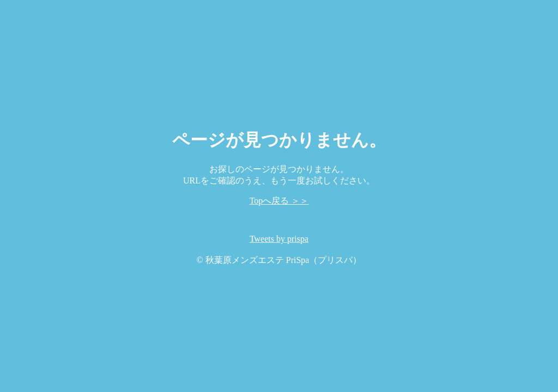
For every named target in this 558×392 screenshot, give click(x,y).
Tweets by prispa (279, 239)
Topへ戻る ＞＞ (279, 201)
